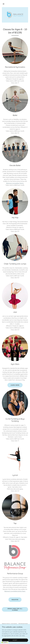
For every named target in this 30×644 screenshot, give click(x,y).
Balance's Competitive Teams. (15, 183)
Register (15, 600)
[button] (4, 4)
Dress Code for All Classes (15, 609)
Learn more (15, 385)
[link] (15, 15)
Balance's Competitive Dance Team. (15, 591)
